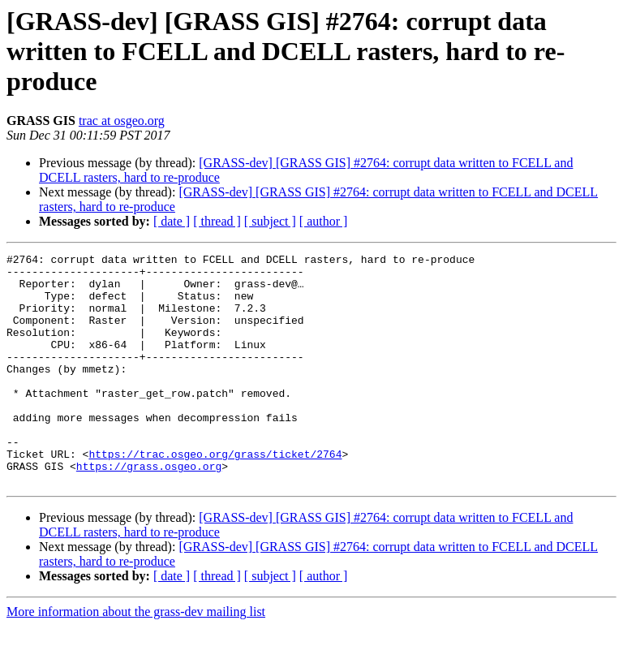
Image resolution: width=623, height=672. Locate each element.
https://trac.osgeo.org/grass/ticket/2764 (215, 495)
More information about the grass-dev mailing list (136, 658)
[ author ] (324, 221)
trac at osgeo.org (122, 121)
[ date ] (172, 221)
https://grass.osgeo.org (149, 510)
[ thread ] (217, 221)
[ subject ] (270, 221)
